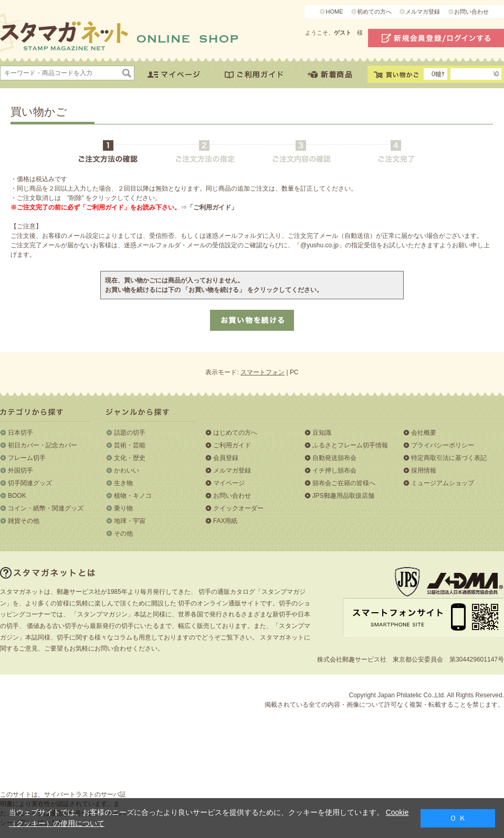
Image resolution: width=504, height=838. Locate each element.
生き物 (123, 483)
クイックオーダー (238, 508)
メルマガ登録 (423, 12)
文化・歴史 (130, 458)
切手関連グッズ (30, 483)
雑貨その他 (24, 521)
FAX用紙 (225, 521)
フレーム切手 (27, 458)
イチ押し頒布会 (334, 470)
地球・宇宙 (130, 521)
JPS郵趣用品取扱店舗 (343, 496)
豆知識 (322, 433)
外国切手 (20, 470)
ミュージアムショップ (443, 483)
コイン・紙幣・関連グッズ (46, 508)
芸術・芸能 (130, 445)
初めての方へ (374, 12)
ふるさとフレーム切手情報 (350, 445)
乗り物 (123, 508)
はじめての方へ (235, 433)
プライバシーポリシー (443, 445)
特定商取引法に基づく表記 (449, 458)
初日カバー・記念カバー (43, 445)
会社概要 (424, 433)
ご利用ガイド (232, 445)
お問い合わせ (471, 12)
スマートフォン (262, 372)
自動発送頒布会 (334, 458)
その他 (123, 533)
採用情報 (424, 470)
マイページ (229, 483)
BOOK (17, 496)
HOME (334, 12)
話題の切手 (130, 433)
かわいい (127, 470)
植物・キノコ (133, 496)
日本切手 (20, 433)
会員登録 (226, 458)
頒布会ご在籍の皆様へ (344, 483)
